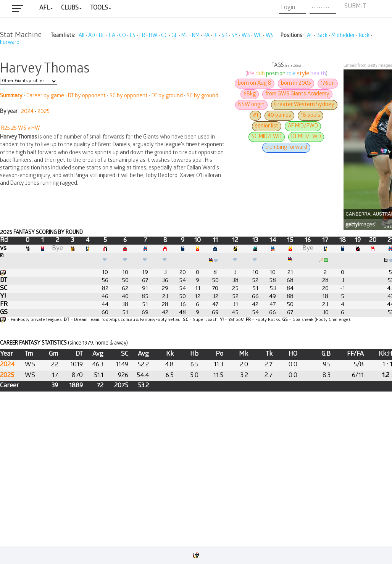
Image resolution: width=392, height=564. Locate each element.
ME (185, 36)
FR (142, 36)
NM (196, 36)
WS (270, 36)
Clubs (70, 8)
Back (322, 36)
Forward (10, 43)
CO (123, 36)
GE (174, 36)
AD (92, 36)
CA (112, 36)
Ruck (364, 36)
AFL (44, 8)
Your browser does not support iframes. (196, 295)
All (81, 36)
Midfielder (343, 36)
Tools (99, 8)
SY (235, 36)
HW (153, 36)
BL (102, 36)
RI (215, 36)
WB (246, 36)
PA (206, 36)
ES (133, 36)
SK (224, 36)
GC (164, 36)
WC (258, 36)
